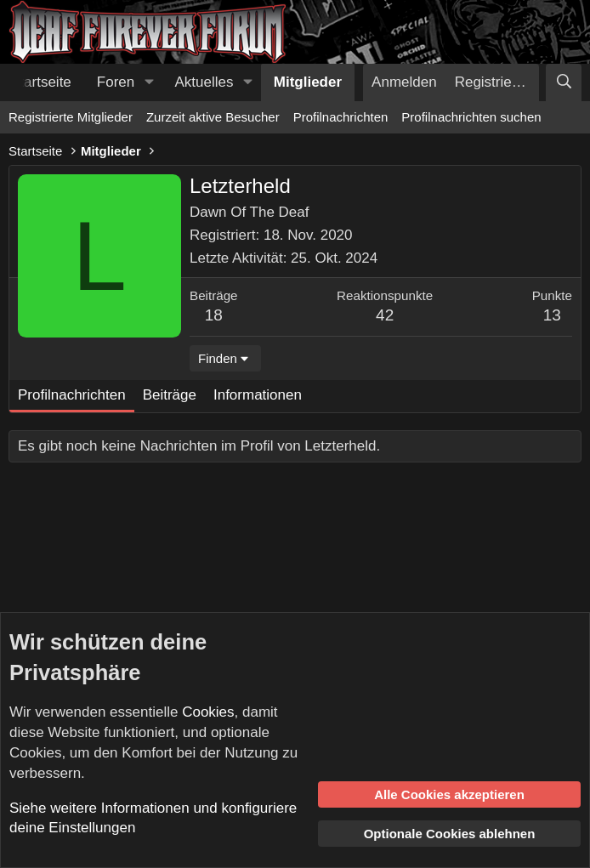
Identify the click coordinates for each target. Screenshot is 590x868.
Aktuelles (204, 82)
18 (214, 315)
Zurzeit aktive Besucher (213, 117)
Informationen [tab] (258, 395)
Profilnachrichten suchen (471, 117)
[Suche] (564, 82)
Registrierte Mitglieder (71, 117)
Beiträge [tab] (170, 395)
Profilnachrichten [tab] (72, 395)
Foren (116, 82)
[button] (149, 82)
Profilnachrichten (341, 117)
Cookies (208, 712)
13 (552, 315)
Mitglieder (308, 82)
